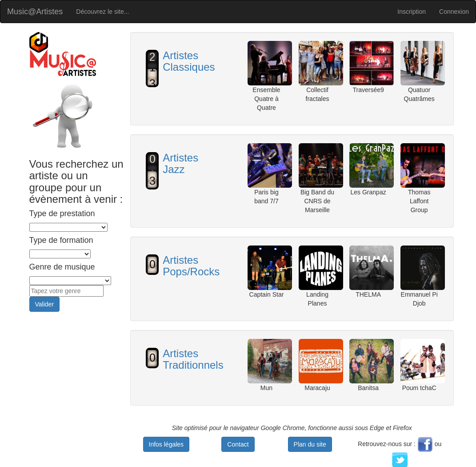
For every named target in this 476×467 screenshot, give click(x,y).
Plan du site (310, 444)
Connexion (454, 12)
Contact (238, 444)
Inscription (412, 12)
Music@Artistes (35, 12)
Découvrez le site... (102, 12)
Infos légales (166, 444)
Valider (45, 304)
